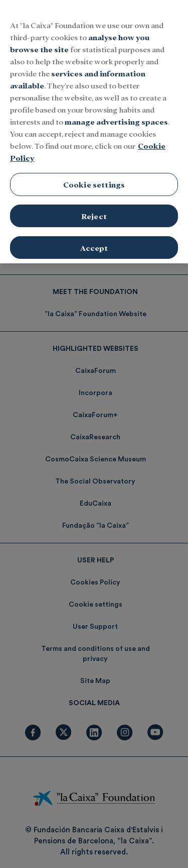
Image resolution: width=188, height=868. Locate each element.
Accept (94, 243)
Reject (94, 211)
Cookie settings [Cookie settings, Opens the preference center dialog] (94, 180)
